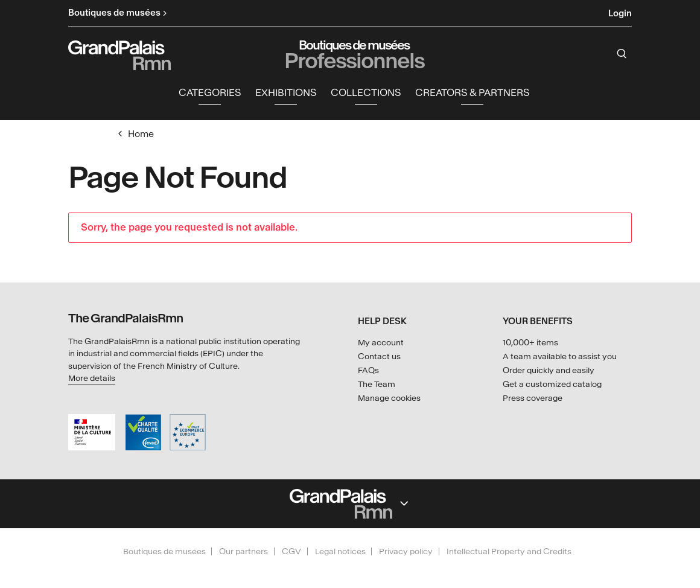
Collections (366, 94)
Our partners (243, 551)
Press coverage (533, 398)
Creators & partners (472, 94)
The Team (377, 384)
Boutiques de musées (164, 551)
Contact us (379, 356)
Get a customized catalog (552, 384)
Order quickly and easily (549, 370)
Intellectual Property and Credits (509, 551)
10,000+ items (530, 343)
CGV (291, 551)
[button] (210, 94)
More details (92, 378)
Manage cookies (389, 398)
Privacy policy (406, 551)
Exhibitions (286, 94)
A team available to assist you (560, 356)
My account (381, 343)
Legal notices (340, 551)
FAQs (368, 370)
